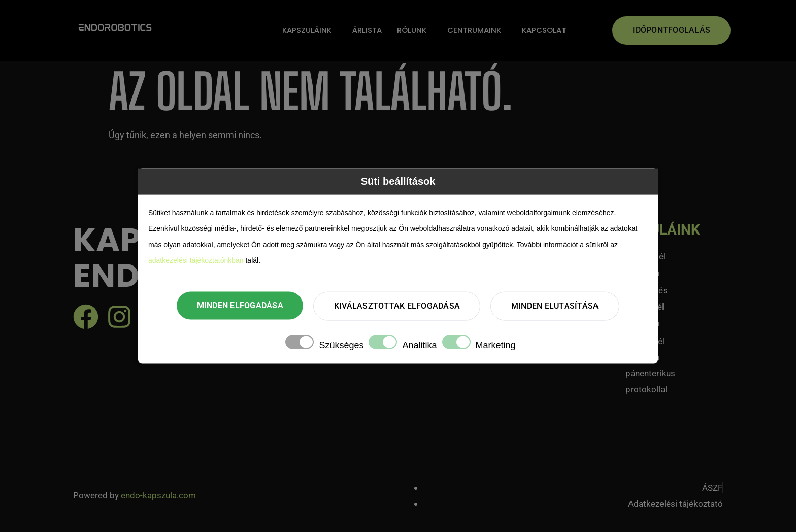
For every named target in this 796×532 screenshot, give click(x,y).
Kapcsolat (544, 30)
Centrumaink (474, 30)
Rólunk (412, 30)
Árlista (367, 30)
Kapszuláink (307, 30)
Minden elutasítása (556, 306)
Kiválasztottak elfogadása (397, 306)
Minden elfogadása (240, 305)
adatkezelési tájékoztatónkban (196, 260)
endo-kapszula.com (158, 495)
